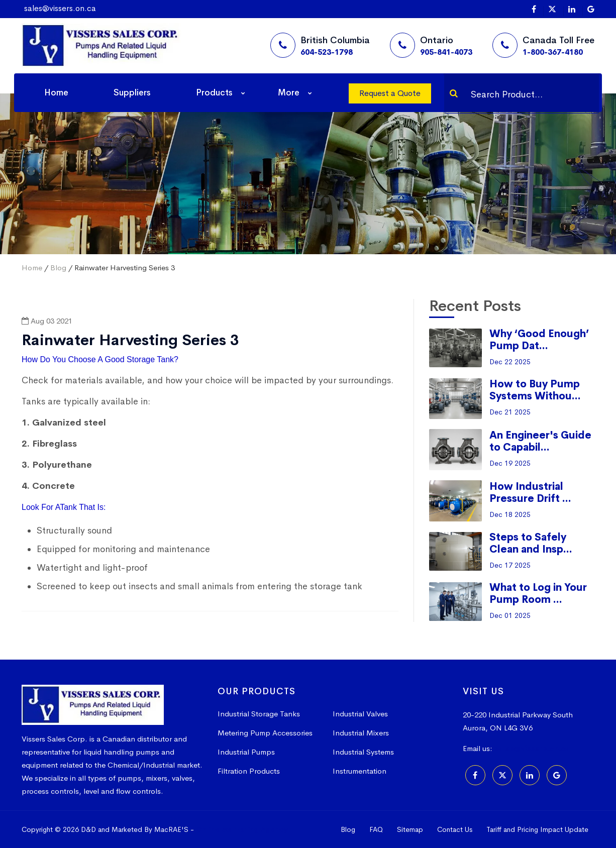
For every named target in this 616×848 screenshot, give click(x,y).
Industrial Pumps (246, 752)
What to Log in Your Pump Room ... (538, 594)
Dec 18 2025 (510, 514)
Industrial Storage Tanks (259, 714)
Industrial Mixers (361, 733)
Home (56, 93)
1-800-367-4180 (553, 52)
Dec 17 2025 (510, 565)
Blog (58, 268)
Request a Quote (390, 93)
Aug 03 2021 (47, 321)
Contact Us (455, 829)
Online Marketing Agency (242, 829)
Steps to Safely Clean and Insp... (531, 543)
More (289, 93)
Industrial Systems (363, 752)
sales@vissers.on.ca (60, 8)
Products (214, 93)
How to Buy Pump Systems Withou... (535, 390)
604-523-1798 (327, 52)
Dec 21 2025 (510, 412)
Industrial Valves (360, 714)
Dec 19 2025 (510, 463)
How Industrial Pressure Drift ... (530, 493)
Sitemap (410, 829)
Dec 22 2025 (510, 362)
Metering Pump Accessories (265, 733)
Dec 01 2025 (510, 615)
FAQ (376, 829)
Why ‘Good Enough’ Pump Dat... (539, 340)
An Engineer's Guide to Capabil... (540, 441)
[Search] (454, 93)
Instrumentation (360, 771)
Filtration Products (249, 771)
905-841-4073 (446, 52)
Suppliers (132, 93)
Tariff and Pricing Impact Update (537, 829)
